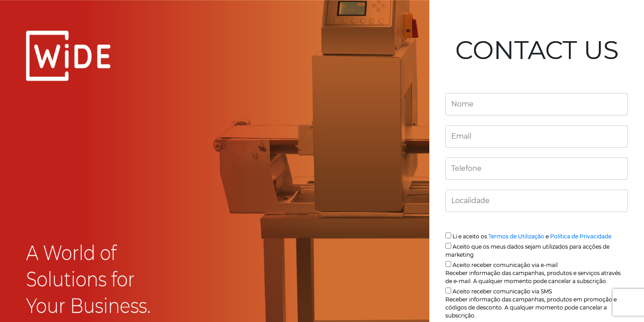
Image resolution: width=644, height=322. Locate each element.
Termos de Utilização (516, 236)
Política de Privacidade (581, 236)
